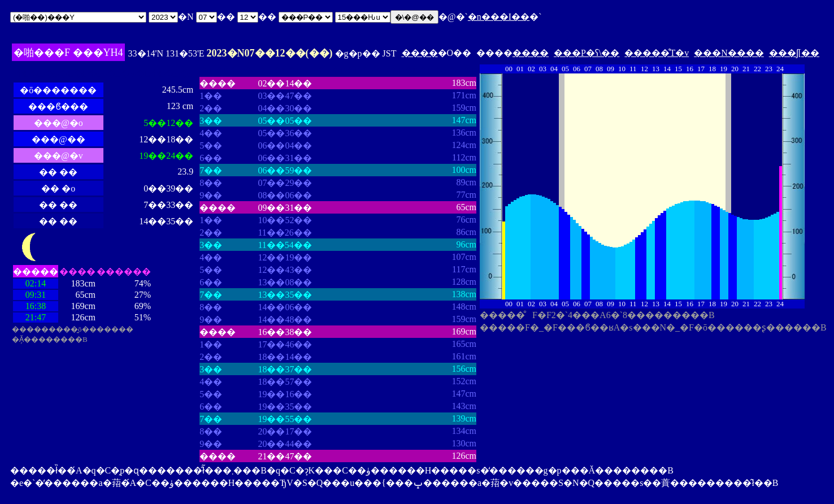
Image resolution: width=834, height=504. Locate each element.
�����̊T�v (657, 53)
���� (420, 53)
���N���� (729, 53)
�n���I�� (499, 17)
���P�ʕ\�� (587, 53)
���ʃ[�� (794, 53)
